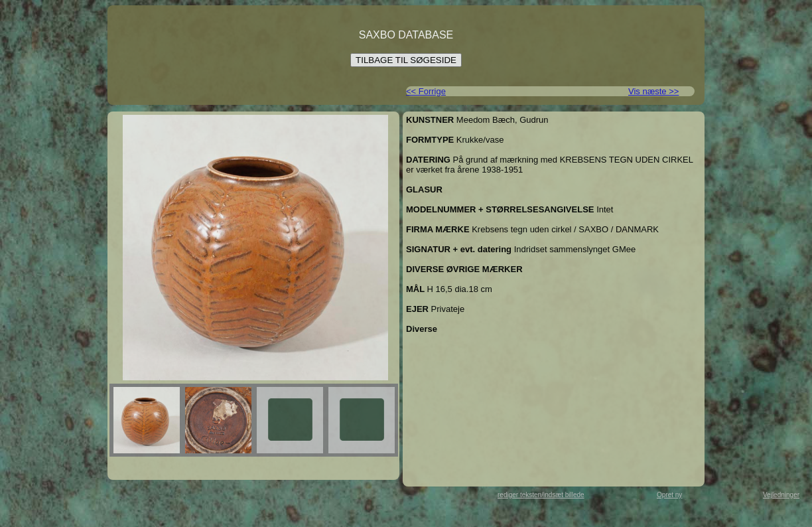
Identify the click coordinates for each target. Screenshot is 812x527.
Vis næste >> (653, 91)
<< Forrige (426, 91)
